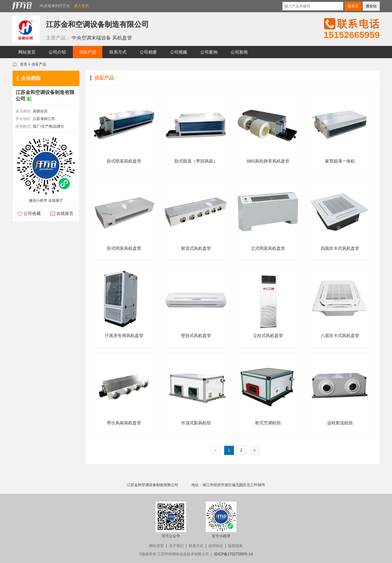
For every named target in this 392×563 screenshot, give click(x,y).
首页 (24, 64)
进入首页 (81, 6)
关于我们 (176, 546)
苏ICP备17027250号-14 (234, 554)
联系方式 (196, 546)
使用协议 (216, 546)
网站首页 (156, 546)
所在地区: (23, 119)
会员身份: (23, 111)
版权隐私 (236, 546)
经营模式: (23, 126)
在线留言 (65, 213)
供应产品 (39, 64)
